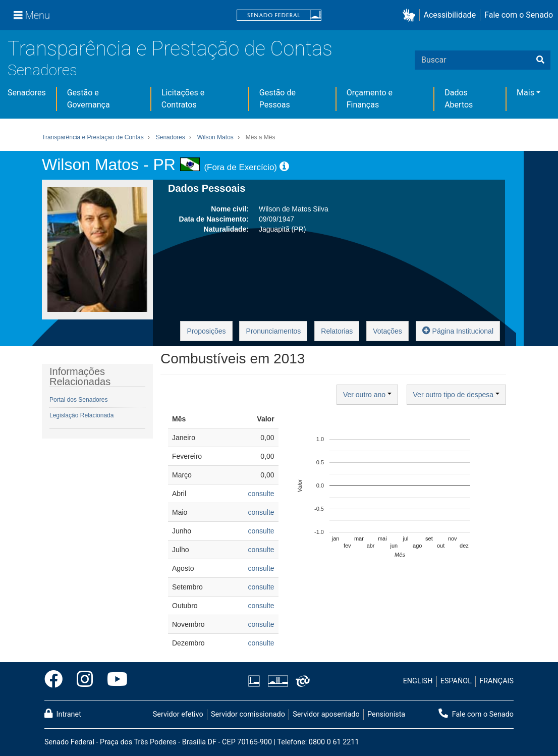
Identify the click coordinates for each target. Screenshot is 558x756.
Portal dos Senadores (78, 400)
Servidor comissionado (248, 714)
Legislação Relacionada (81, 415)
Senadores (42, 70)
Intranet (63, 714)
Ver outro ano (367, 395)
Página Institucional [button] (458, 330)
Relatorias (337, 331)
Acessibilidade (450, 15)
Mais (525, 93)
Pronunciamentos (273, 331)
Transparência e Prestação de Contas (170, 49)
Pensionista (386, 714)
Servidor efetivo (178, 714)
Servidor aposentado (326, 714)
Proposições (206, 331)
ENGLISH (418, 681)
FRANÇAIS (496, 681)
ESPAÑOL (456, 681)
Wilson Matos (215, 137)
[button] (411, 15)
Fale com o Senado (519, 15)
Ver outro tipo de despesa (456, 395)
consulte (261, 494)
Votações (387, 331)
